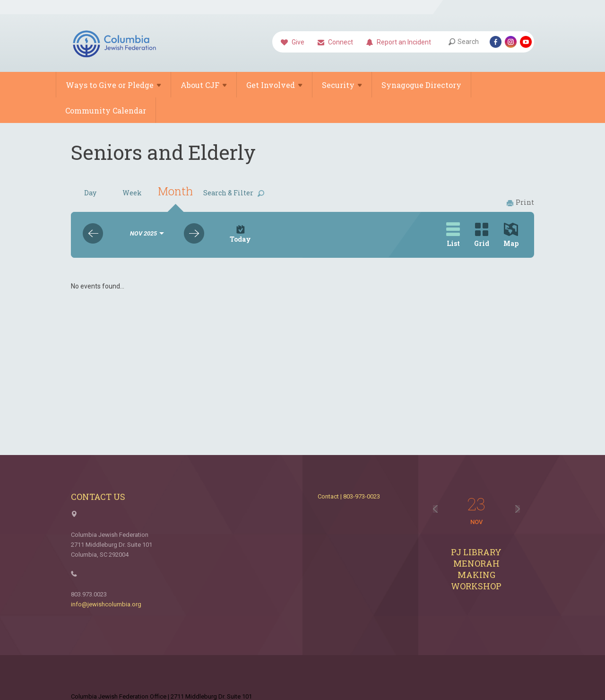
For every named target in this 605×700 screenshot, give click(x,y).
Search (464, 42)
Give (293, 43)
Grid (482, 235)
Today (240, 234)
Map (511, 235)
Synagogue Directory (421, 85)
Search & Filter (234, 193)
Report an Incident (398, 43)
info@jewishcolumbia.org (106, 604)
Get (274, 85)
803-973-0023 (362, 496)
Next (194, 233)
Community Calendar (106, 110)
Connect (335, 43)
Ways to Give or (113, 85)
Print (520, 202)
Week (132, 193)
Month (175, 191)
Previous (93, 233)
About (204, 85)
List (453, 235)
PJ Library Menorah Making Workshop (476, 569)
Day (90, 193)
